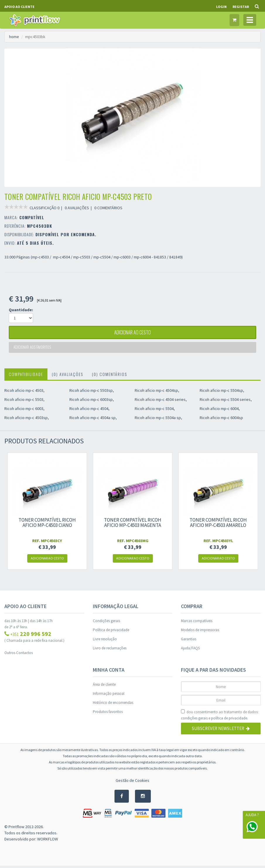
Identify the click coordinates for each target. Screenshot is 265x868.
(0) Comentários (110, 376)
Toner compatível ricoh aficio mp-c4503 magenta (133, 525)
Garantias (189, 641)
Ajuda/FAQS (190, 650)
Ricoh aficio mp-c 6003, (24, 411)
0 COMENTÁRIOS (108, 208)
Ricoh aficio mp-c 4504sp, (157, 393)
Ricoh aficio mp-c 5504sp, (222, 393)
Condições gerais (106, 623)
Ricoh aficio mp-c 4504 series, (161, 402)
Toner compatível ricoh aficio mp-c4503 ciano (47, 525)
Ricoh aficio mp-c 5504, (155, 411)
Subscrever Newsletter (221, 731)
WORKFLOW (48, 841)
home (14, 37)
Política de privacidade (111, 632)
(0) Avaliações (67, 376)
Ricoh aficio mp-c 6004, (220, 411)
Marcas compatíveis (197, 623)
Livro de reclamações (110, 650)
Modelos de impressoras (200, 632)
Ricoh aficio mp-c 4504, (89, 411)
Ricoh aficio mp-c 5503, (24, 402)
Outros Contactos (19, 655)
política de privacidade (229, 720)
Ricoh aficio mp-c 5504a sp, (158, 420)
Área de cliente (104, 687)
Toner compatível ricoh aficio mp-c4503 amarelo (218, 525)
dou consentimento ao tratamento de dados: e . (220, 718)
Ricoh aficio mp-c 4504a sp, (93, 420)
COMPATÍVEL (32, 217)
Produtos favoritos (108, 714)
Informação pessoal (109, 696)
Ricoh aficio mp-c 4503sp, (27, 420)
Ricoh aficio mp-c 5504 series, (226, 402)
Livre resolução (105, 641)
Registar (241, 7)
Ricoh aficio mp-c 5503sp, (92, 393)
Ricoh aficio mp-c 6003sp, (92, 402)
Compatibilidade (26, 376)
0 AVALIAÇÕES (77, 208)
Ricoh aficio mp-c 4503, (24, 393)
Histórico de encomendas (113, 705)
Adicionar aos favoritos (33, 349)
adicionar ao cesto (133, 333)
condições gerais (194, 720)
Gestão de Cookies (132, 783)
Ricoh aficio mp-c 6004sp (221, 420)
